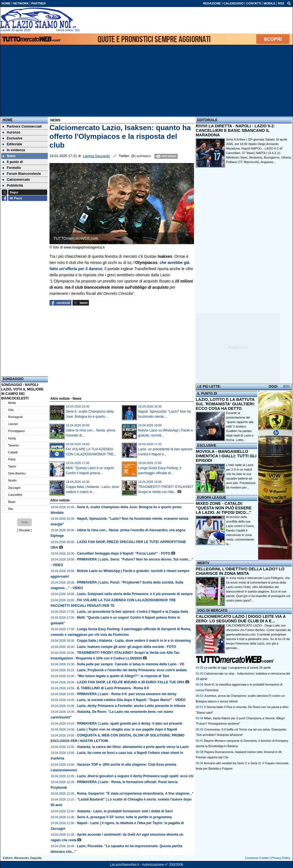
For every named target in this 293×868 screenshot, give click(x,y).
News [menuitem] (9, 156)
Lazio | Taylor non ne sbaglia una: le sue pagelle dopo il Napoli (127, 729)
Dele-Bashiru (17, 473)
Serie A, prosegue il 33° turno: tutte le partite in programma (124, 817)
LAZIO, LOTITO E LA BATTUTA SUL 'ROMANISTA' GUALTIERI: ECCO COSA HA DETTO (225, 404)
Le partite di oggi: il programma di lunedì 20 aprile (237, 668)
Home (8, 120)
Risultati (24, 530)
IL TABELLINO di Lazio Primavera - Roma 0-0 (113, 688)
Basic (12, 502)
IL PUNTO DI (207, 394)
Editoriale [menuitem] (12, 144)
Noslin (12, 480)
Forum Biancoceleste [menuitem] (22, 174)
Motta (12, 403)
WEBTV (203, 563)
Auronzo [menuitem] (12, 132)
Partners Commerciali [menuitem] (22, 126)
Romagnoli (15, 417)
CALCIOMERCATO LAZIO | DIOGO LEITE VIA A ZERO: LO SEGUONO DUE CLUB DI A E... (241, 619)
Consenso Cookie (257, 858)
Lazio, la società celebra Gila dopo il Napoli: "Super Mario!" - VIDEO (131, 700)
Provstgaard (16, 431)
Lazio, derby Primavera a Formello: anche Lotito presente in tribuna (131, 706)
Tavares (13, 445)
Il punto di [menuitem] (13, 162)
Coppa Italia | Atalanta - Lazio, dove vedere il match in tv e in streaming (134, 641)
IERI (286, 386)
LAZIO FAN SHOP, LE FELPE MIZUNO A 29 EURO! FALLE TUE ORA (131, 682)
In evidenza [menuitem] (14, 150)
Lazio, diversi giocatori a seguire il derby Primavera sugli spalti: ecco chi (135, 776)
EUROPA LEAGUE (212, 498)
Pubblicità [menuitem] (13, 186)
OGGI (273, 386)
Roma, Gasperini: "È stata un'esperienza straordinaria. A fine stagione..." (135, 794)
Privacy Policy (281, 858)
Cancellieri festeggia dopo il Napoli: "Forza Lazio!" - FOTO (124, 553)
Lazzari (13, 424)
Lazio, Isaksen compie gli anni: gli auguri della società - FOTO (127, 647)
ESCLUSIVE (207, 446)
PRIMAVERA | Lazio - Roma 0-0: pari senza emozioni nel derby (127, 694)
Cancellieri (15, 495)
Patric (12, 459)
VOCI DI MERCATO (212, 611)
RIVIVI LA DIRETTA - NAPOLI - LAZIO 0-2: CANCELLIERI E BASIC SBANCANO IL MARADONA (235, 130)
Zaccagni (14, 488)
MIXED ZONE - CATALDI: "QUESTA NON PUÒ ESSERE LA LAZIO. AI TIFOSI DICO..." (224, 508)
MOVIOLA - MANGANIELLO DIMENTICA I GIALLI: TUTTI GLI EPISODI (226, 456)
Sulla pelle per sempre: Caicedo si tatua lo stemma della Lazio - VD (131, 664)
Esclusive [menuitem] (12, 138)
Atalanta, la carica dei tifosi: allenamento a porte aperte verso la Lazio (133, 747)
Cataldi (13, 452)
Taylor (12, 466)
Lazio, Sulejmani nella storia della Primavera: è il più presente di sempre (135, 594)
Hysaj (12, 438)
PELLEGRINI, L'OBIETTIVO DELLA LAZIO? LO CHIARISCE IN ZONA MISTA (240, 571)
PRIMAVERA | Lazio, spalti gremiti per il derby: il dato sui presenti (130, 724)
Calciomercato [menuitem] (16, 180)
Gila (11, 410)
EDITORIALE (207, 120)
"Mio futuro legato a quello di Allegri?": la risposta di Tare (123, 676)
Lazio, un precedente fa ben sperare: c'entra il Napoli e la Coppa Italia (133, 612)
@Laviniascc (141, 156)
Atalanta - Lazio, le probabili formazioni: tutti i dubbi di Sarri (125, 811)
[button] (24, 522)
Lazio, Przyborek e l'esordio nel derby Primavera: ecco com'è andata (132, 670)
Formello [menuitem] (12, 168)
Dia (10, 509)
